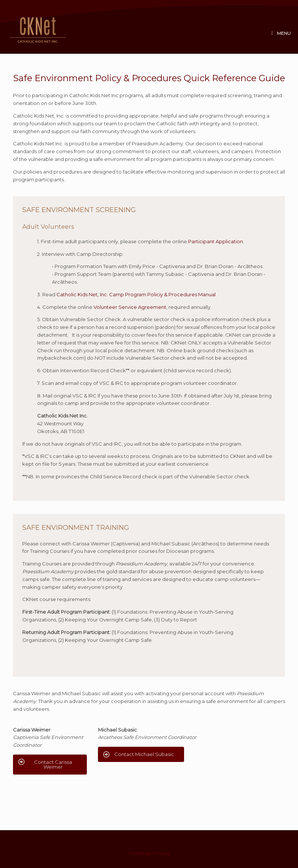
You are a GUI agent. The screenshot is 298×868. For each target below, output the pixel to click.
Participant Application (216, 241)
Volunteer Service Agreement (130, 307)
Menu (281, 33)
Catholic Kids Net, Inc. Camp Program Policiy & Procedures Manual (136, 294)
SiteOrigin (143, 854)
